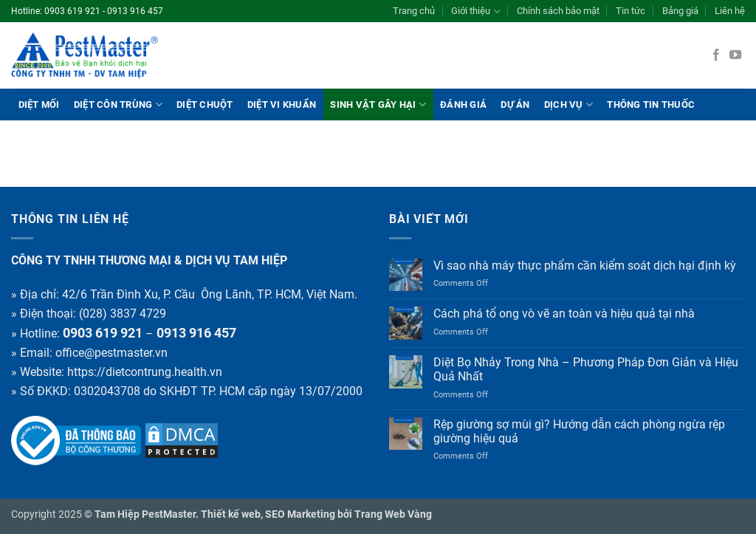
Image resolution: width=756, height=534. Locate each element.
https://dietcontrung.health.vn (145, 372)
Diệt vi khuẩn (282, 105)
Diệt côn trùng (118, 105)
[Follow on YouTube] (735, 55)
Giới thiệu (475, 11)
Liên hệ (730, 11)
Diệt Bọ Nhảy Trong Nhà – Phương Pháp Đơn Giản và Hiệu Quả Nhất (586, 369)
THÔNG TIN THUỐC (651, 105)
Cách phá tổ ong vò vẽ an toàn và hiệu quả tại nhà (564, 314)
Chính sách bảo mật (558, 11)
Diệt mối (39, 105)
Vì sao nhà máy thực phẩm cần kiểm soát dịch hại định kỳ (585, 266)
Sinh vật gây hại (378, 105)
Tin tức (630, 11)
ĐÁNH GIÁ (463, 105)
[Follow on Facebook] (716, 55)
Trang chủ (414, 11)
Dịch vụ (568, 105)
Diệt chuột (205, 105)
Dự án (515, 105)
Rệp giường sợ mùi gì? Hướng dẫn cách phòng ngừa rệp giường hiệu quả (579, 431)
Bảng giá (680, 11)
